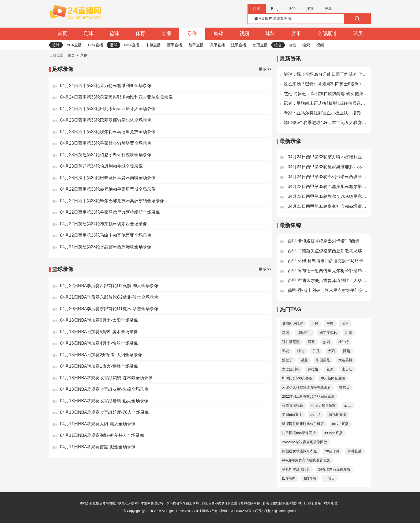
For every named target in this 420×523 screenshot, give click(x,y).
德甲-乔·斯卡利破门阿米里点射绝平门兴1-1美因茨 (328, 290)
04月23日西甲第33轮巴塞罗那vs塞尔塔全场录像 (106, 120)
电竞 (292, 45)
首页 (62, 33)
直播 (166, 33)
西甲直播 (175, 45)
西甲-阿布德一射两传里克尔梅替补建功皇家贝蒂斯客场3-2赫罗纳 (328, 271)
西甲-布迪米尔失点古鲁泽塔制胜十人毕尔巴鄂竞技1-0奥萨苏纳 (328, 281)
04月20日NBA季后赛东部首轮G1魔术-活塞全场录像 (109, 309)
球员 (358, 33)
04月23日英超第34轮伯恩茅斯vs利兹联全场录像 (106, 155)
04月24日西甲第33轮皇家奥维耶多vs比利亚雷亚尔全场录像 (116, 97)
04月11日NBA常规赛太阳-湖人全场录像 (98, 424)
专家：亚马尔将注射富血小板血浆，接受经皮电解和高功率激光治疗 (326, 113)
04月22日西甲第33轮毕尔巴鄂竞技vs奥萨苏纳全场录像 (112, 201)
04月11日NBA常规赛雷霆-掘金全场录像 (98, 447)
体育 (140, 33)
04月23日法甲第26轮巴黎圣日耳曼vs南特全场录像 (108, 178)
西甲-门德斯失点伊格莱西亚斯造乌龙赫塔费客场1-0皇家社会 (328, 251)
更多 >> (265, 69)
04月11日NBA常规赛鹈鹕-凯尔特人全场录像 (102, 435)
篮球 (114, 33)
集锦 (218, 33)
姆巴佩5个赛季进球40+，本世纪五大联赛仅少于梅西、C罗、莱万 (326, 123)
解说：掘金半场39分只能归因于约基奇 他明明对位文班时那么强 (326, 74)
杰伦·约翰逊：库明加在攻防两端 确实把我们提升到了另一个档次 (326, 94)
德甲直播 (196, 45)
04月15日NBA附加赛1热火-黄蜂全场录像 (99, 366)
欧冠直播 (260, 45)
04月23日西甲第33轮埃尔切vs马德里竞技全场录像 (108, 132)
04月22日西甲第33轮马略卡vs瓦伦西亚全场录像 (106, 235)
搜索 (306, 45)
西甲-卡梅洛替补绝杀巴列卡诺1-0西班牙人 (328, 241)
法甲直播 (239, 45)
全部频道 (327, 33)
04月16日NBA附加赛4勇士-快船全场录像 (99, 343)
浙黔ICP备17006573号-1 (237, 511)
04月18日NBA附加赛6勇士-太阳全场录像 (99, 320)
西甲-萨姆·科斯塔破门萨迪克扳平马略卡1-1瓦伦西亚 (328, 261)
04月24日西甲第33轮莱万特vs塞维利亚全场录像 (106, 86)
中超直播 (153, 45)
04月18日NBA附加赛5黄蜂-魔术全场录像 (99, 332)
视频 (244, 33)
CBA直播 (96, 45)
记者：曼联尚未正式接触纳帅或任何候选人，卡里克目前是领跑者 (326, 103)
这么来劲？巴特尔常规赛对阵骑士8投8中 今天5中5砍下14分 (326, 84)
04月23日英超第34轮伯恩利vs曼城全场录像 (101, 166)
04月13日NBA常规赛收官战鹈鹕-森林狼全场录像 (106, 378)
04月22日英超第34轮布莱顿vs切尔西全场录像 (104, 224)
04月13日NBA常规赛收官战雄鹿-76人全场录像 (104, 412)
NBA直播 (74, 45)
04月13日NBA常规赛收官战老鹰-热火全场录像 (104, 401)
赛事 (296, 33)
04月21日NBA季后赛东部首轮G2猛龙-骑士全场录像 (109, 297)
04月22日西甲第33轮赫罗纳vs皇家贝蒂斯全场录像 (108, 189)
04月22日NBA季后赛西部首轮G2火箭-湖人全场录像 (109, 286)
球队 (270, 33)
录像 (192, 33)
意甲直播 (217, 45)
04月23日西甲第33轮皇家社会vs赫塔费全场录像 (106, 143)
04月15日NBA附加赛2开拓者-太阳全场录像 (101, 355)
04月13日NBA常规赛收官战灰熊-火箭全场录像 (104, 389)
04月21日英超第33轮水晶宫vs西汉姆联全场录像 (106, 247)
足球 (88, 33)
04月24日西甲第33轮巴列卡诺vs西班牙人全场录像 (108, 109)
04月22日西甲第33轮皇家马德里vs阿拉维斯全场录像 (110, 212)
